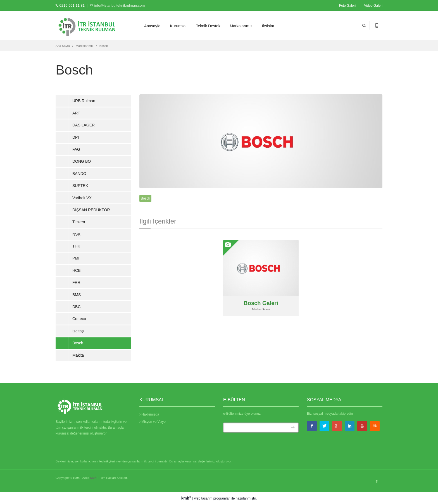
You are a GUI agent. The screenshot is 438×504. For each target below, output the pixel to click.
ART (76, 113)
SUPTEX (80, 186)
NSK (76, 234)
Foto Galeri (347, 6)
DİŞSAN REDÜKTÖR (91, 210)
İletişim (268, 26)
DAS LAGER (84, 125)
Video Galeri (373, 6)
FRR (76, 282)
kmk (187, 498)
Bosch (104, 46)
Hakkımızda (149, 414)
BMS (77, 295)
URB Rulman (84, 101)
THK (76, 246)
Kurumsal (178, 26)
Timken (79, 222)
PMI (76, 258)
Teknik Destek (208, 26)
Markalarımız (241, 26)
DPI (76, 137)
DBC (77, 307)
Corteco (79, 319)
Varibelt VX (82, 198)
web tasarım (203, 498)
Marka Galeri (261, 309)
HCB (77, 270)
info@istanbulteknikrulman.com (119, 5)
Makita (78, 355)
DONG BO (82, 161)
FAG (76, 149)
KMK (93, 478)
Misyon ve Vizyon (153, 422)
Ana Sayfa (63, 46)
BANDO (79, 174)
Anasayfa (152, 26)
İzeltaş (78, 331)
